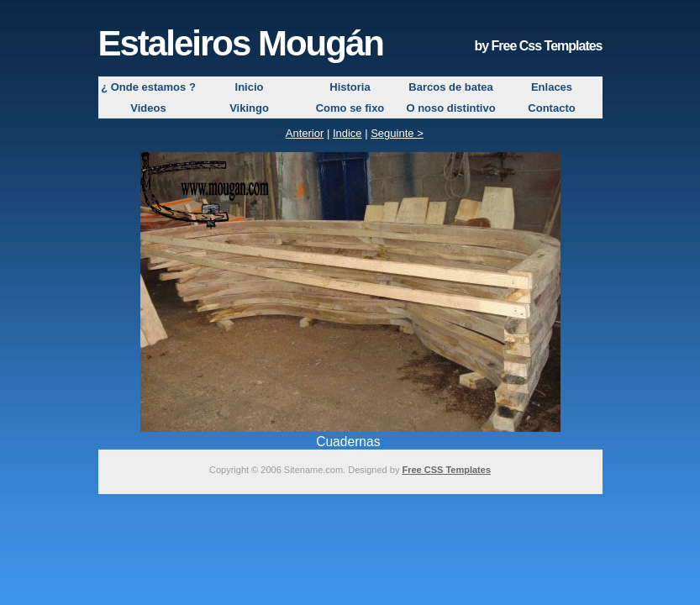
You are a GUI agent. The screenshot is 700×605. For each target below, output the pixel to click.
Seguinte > (397, 133)
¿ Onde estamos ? (148, 87)
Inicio (250, 87)
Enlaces (552, 87)
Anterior (305, 133)
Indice (347, 133)
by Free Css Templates (538, 46)
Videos (148, 108)
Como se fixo (350, 108)
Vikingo (249, 108)
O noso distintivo (450, 108)
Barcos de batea (450, 87)
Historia (350, 87)
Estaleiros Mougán (241, 43)
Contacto (551, 108)
